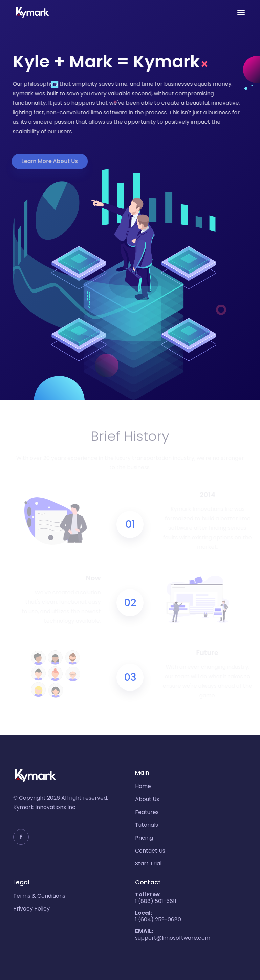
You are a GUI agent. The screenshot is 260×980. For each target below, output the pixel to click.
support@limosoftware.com (173, 935)
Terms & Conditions (39, 896)
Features (147, 812)
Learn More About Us (47, 161)
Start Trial (148, 864)
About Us (147, 799)
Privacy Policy (31, 909)
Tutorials (147, 825)
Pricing (144, 838)
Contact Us (150, 851)
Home (143, 786)
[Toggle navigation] (241, 12)
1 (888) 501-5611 (156, 898)
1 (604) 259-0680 (158, 916)
